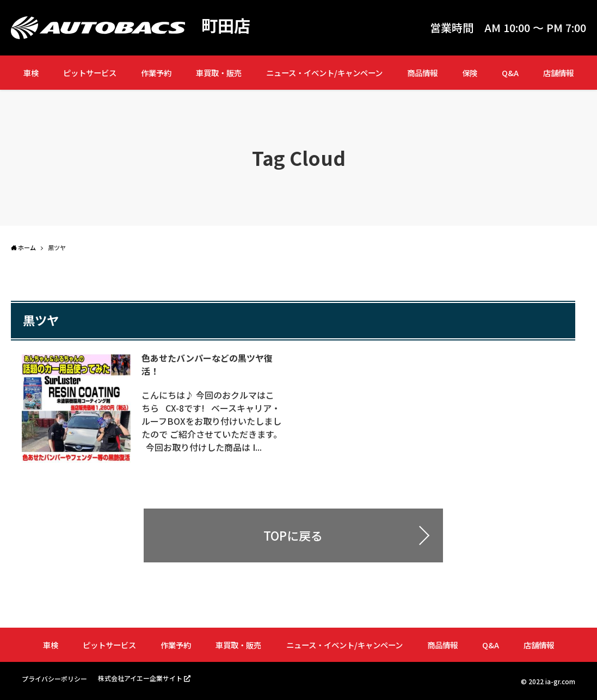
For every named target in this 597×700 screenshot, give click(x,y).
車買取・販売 (219, 73)
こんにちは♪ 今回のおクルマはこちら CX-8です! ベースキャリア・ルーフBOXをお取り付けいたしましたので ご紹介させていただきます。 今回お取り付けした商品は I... (212, 421)
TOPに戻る (293, 535)
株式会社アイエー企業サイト (140, 678)
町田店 (226, 25)
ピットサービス (90, 73)
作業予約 (156, 73)
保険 (470, 73)
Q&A (510, 73)
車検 (31, 73)
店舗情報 (558, 73)
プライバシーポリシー (54, 679)
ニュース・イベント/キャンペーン (324, 73)
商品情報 (422, 73)
